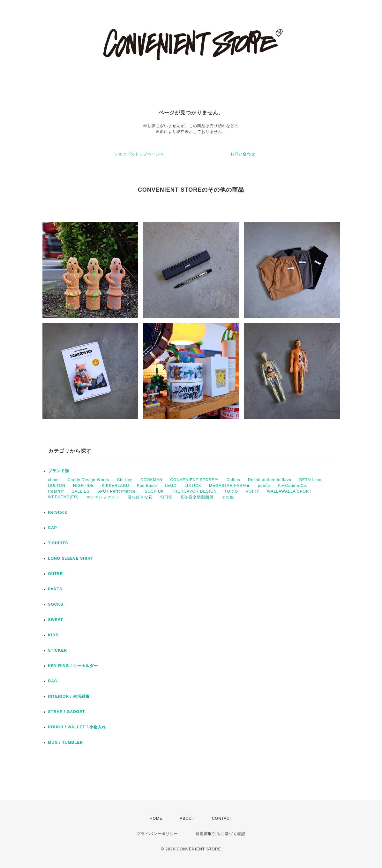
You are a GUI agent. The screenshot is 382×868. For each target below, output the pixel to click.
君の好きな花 (140, 497)
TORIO (231, 491)
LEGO (171, 486)
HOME (156, 818)
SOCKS (56, 604)
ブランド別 (59, 471)
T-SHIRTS (58, 543)
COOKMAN (151, 480)
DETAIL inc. (311, 480)
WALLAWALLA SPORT (289, 491)
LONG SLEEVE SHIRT (71, 558)
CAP (53, 528)
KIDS (53, 635)
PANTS (55, 589)
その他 (228, 497)
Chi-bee (125, 480)
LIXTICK (193, 486)
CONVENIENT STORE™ (194, 480)
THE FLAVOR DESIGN (194, 491)
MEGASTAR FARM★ (230, 486)
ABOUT (187, 818)
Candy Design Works (89, 480)
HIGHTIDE (83, 486)
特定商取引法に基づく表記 (221, 834)
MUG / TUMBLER (66, 742)
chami (54, 480)
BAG (53, 681)
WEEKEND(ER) (64, 497)
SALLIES (81, 491)
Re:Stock (58, 512)
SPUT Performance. (117, 491)
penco (264, 486)
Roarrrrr (56, 491)
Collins (233, 480)
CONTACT (222, 818)
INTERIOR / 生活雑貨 (69, 696)
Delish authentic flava (270, 480)
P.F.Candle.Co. (292, 486)
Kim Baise (147, 486)
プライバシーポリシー (157, 834)
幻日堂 (166, 497)
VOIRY (252, 491)
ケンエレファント (103, 497)
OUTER (56, 574)
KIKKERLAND (116, 486)
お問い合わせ (243, 154)
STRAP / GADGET (67, 712)
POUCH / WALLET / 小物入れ (77, 727)
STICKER (58, 650)
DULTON (57, 486)
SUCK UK (154, 491)
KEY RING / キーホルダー (73, 666)
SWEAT (56, 620)
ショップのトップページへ (139, 154)
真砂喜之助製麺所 (197, 497)
